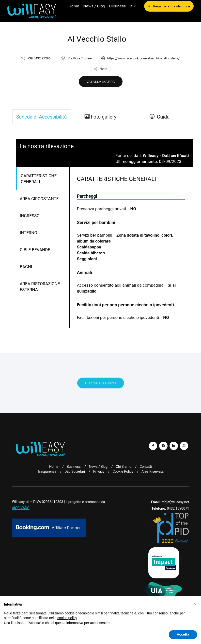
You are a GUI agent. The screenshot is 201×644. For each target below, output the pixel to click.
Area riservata (153, 471)
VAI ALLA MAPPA (101, 82)
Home (74, 6)
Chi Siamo (124, 467)
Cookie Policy (123, 471)
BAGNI (26, 267)
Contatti (146, 467)
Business (117, 6)
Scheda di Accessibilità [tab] (42, 117)
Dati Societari (75, 471)
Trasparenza (47, 471)
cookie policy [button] (67, 618)
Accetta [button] (183, 634)
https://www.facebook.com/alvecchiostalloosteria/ (143, 58)
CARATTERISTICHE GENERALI (39, 179)
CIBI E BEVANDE (35, 250)
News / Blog (94, 6)
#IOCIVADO (21, 508)
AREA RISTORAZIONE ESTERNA (40, 287)
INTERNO (29, 233)
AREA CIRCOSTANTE (39, 199)
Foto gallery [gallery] (100, 117)
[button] (195, 604)
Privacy (99, 471)
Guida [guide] (160, 117)
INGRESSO (30, 216)
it (131, 6)
